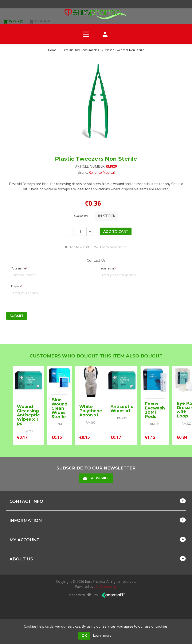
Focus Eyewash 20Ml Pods (155, 410)
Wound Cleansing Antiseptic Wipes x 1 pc (28, 415)
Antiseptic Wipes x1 (122, 409)
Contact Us (96, 261)
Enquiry (16, 286)
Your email (108, 268)
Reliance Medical (102, 172)
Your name (18, 268)
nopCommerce (106, 587)
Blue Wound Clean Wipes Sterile (59, 408)
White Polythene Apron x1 (91, 411)
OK (84, 636)
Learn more (102, 635)
